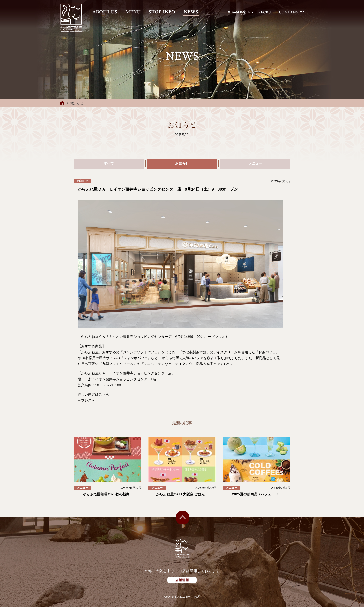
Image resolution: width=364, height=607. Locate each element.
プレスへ (88, 400)
